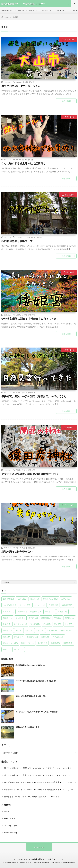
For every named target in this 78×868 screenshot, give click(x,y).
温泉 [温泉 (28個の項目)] (40, 630)
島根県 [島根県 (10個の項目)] (46, 618)
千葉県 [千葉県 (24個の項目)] (50, 611)
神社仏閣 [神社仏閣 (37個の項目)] (66, 630)
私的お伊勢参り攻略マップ (17, 241)
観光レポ (21, 10)
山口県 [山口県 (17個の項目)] (20, 618)
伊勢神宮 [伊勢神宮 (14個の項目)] (36, 611)
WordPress (70, 862)
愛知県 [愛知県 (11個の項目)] (70, 618)
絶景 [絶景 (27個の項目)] (7, 637)
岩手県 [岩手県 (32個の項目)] (33, 618)
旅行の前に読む (7, 10)
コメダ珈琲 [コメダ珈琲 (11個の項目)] (9, 605)
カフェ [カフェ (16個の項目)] (66, 599)
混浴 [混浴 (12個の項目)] (29, 630)
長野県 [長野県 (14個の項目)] (68, 643)
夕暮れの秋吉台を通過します (27, 727)
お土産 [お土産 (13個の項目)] (35, 599)
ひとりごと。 (61, 10)
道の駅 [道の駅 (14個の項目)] (42, 643)
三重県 (18, 315)
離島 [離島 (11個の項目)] (7, 649)
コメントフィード (12, 826)
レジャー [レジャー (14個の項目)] (40, 605)
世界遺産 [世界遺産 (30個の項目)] (67, 605)
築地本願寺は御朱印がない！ (18, 552)
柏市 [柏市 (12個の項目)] (47, 624)
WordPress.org (10, 833)
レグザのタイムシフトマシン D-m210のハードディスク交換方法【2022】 (35, 782)
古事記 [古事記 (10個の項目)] (62, 611)
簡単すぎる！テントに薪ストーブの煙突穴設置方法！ (26, 796)
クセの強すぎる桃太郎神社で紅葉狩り (24, 163)
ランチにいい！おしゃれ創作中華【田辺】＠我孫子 (36, 712)
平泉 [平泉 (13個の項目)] (58, 618)
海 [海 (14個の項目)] (19, 630)
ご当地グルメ (21, 237)
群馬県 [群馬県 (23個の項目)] (19, 637)
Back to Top (39, 847)
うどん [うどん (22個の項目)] (22, 599)
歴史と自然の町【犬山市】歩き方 (21, 86)
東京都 (24, 548)
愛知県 (32, 82)
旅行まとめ (69, 39)
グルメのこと (47, 10)
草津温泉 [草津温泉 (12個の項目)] (58, 637)
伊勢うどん (31, 237)
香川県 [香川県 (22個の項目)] (19, 649)
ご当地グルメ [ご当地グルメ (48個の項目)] (50, 599)
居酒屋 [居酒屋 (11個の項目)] (8, 618)
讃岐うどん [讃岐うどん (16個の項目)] (28, 643)
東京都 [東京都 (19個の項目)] (35, 624)
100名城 (19, 82)
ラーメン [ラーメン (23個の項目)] (25, 605)
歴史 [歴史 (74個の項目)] (58, 624)
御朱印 (25, 82)
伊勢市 (39, 237)
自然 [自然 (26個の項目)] (45, 637)
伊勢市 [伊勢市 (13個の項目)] (22, 611)
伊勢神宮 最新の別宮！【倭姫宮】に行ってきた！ (30, 319)
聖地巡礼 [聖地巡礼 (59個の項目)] (32, 637)
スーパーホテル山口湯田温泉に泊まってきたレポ (36, 681)
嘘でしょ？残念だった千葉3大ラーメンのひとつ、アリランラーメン (32, 768)
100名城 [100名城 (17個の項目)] (8, 599)
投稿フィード (10, 818)
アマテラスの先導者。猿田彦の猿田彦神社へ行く (30, 474)
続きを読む (66, 101)
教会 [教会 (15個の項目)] (7, 624)
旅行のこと (33, 10)
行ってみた (69, 505)
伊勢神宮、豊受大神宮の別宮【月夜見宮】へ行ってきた (34, 396)
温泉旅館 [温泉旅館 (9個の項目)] (52, 630)
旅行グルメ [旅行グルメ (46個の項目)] (20, 624)
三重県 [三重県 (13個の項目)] (53, 605)
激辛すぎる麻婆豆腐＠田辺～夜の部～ (31, 696)
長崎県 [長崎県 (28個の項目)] (55, 643)
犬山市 (31, 160)
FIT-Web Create (47, 862)
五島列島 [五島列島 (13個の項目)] (9, 611)
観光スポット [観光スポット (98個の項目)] (10, 643)
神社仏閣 (32, 548)
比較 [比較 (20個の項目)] (69, 624)
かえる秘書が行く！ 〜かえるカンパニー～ (46, 859)
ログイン (8, 811)
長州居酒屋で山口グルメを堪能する (30, 665)
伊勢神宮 (32, 315)
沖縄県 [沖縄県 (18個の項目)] (8, 630)
